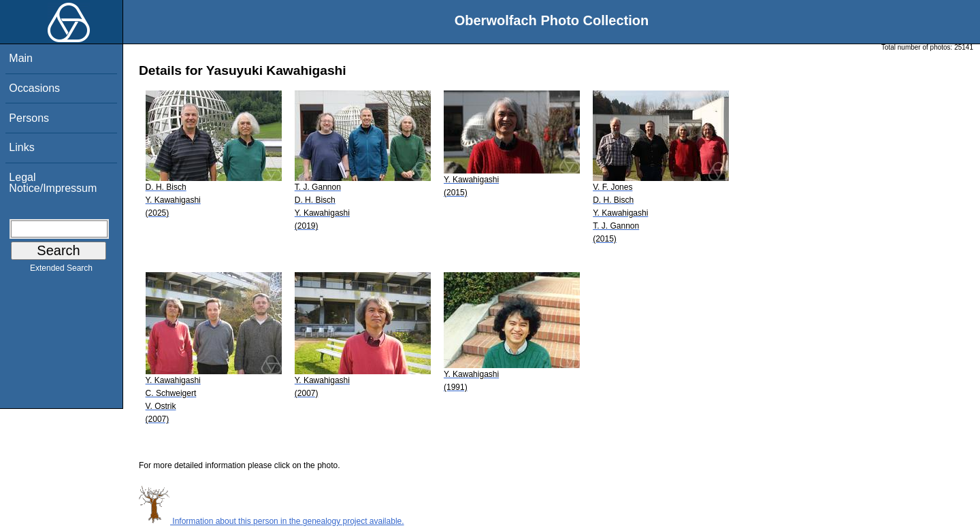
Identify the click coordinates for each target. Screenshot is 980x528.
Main (21, 58)
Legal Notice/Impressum (53, 183)
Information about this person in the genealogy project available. (272, 521)
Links (21, 147)
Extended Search (61, 271)
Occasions (34, 88)
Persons (29, 118)
